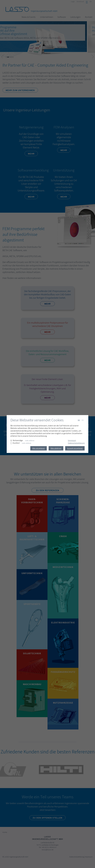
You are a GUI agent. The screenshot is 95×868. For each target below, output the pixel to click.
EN (83, 420)
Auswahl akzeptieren (75, 448)
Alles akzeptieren (39, 448)
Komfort (16, 443)
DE (79, 420)
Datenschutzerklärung (76, 443)
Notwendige (18, 440)
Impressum (72, 440)
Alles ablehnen (56, 448)
